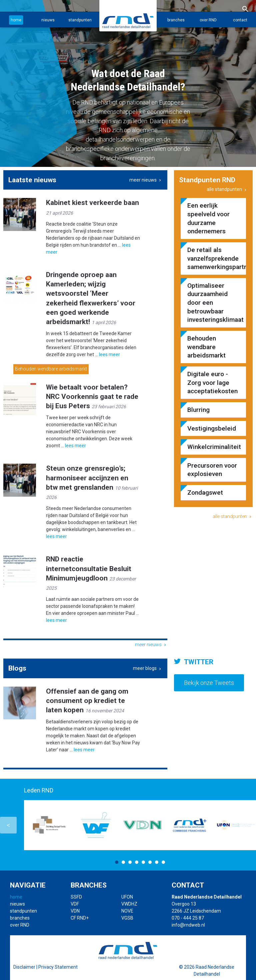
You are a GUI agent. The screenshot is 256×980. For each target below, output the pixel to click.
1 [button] (117, 862)
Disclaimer (24, 967)
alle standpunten (227, 189)
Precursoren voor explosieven (212, 470)
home (16, 20)
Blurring (198, 410)
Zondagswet (205, 493)
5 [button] (143, 862)
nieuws (48, 20)
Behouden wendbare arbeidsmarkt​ (51, 369)
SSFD (76, 897)
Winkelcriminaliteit (213, 447)
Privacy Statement (58, 967)
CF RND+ (80, 918)
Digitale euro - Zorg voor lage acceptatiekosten (212, 383)
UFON (127, 897)
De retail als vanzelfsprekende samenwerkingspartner (213, 258)
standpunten (80, 20)
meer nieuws (146, 180)
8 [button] (163, 862)
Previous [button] (8, 825)
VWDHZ (129, 904)
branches (176, 20)
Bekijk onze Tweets (209, 683)
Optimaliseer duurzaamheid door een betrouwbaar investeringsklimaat (213, 303)
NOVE (127, 911)
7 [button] (157, 862)
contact (240, 20)
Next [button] (248, 825)
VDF (75, 904)
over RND (208, 20)
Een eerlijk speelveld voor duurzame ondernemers (208, 218)
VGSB (127, 918)
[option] (128, 83)
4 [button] (137, 862)
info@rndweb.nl (188, 925)
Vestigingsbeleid (212, 428)
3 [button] (130, 862)
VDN (75, 911)
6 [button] (150, 862)
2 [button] (123, 862)
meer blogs (148, 668)
